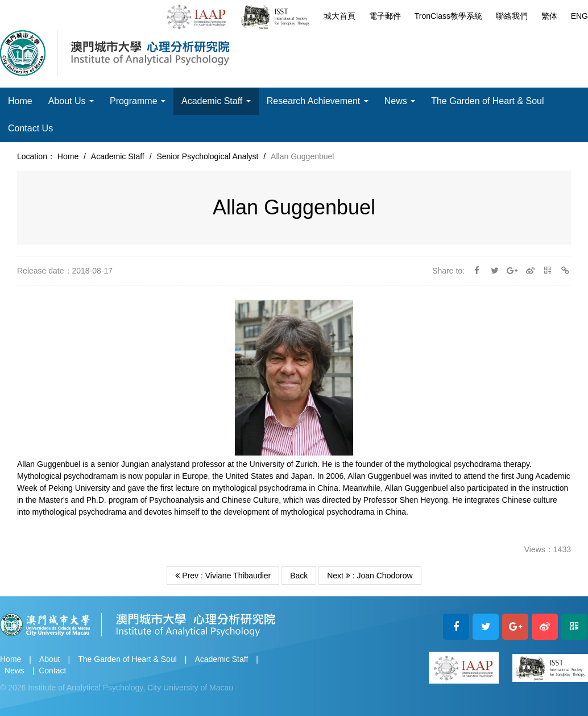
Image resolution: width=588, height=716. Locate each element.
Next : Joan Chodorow (370, 576)
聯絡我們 (512, 16)
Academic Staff (216, 101)
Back (299, 576)
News (400, 101)
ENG (579, 16)
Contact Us (30, 128)
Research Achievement (318, 101)
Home (20, 101)
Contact (52, 671)
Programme (138, 101)
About (50, 659)
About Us (71, 101)
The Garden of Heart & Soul (487, 101)
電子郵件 (385, 16)
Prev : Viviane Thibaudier (223, 576)
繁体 (549, 16)
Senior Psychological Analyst (207, 156)
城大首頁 (339, 16)
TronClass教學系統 (448, 16)
